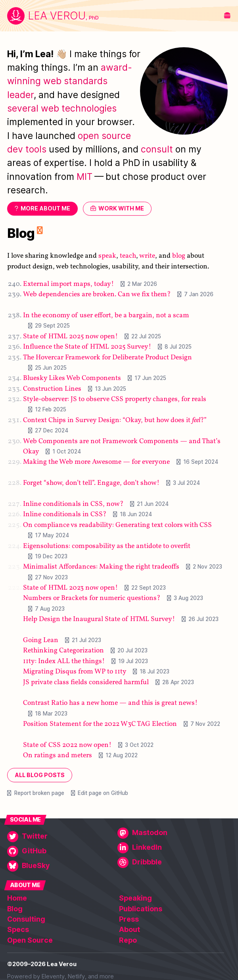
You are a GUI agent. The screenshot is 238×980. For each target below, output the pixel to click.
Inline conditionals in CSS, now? (73, 504)
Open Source (30, 940)
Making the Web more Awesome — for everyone (96, 462)
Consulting (26, 919)
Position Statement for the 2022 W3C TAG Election (100, 724)
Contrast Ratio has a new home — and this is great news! (110, 703)
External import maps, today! (68, 284)
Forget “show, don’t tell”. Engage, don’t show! (91, 483)
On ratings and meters (58, 756)
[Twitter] (60, 837)
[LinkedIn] (171, 848)
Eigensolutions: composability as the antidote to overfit (107, 546)
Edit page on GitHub (103, 793)
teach (128, 256)
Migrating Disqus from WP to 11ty (75, 672)
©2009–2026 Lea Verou (42, 964)
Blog (21, 233)
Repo (128, 940)
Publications (141, 909)
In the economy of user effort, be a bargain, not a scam (106, 315)
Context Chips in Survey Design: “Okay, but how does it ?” (115, 420)
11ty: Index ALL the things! (64, 661)
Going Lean (41, 640)
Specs (18, 929)
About (130, 929)
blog (179, 256)
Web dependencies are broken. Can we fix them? (97, 294)
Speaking (135, 898)
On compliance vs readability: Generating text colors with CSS (117, 525)
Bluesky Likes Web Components (72, 378)
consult (157, 149)
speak (107, 256)
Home (17, 898)
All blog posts (40, 775)
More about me (45, 209)
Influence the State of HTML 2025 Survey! (87, 347)
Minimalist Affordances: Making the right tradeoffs (101, 567)
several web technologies (62, 108)
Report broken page (39, 793)
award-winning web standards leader (70, 81)
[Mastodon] (171, 833)
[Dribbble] (171, 862)
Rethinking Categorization (63, 651)
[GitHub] (60, 851)
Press (129, 919)
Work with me (121, 209)
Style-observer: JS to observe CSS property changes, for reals (115, 399)
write (147, 256)
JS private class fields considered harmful (86, 682)
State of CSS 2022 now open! (67, 745)
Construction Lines (52, 389)
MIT (84, 177)
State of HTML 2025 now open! (70, 337)
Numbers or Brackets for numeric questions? (92, 599)
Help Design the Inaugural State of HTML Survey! (99, 619)
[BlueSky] (60, 866)
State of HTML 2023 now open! (70, 588)
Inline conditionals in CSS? (65, 515)
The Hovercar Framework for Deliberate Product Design (107, 358)
